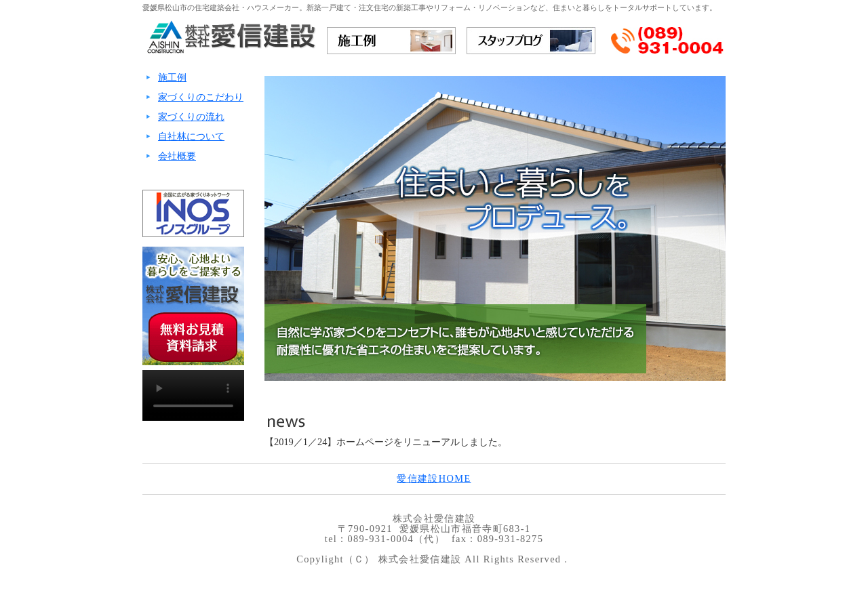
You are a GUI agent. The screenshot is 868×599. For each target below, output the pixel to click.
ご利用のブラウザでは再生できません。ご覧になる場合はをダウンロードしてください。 (193, 395)
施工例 (172, 77)
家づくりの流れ (191, 117)
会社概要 (177, 156)
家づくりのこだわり (201, 97)
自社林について (191, 136)
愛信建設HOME (434, 478)
